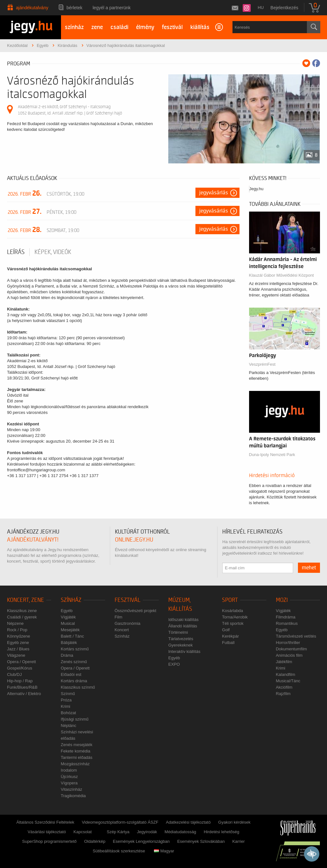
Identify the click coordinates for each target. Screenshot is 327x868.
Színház (71, 600)
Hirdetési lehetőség (221, 832)
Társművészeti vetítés (296, 636)
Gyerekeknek (181, 645)
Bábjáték (69, 643)
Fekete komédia (76, 751)
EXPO (174, 664)
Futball (228, 643)
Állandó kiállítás (183, 626)
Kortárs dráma (74, 681)
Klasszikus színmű (78, 687)
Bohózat (68, 713)
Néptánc (68, 726)
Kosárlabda (232, 611)
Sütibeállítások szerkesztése (119, 851)
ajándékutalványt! (33, 540)
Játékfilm (284, 662)
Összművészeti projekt (136, 611)
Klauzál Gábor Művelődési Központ (281, 275)
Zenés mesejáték (76, 745)
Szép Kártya (118, 832)
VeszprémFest (262, 364)
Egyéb (67, 611)
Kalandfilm (286, 674)
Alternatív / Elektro (24, 694)
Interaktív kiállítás (184, 651)
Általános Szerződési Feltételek (45, 822)
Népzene (15, 623)
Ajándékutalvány (32, 8)
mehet (309, 568)
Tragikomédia (73, 796)
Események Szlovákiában (201, 841)
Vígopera (69, 783)
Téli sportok (233, 623)
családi (119, 27)
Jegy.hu (257, 189)
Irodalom (69, 770)
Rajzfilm (283, 694)
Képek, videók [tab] (53, 252)
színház (74, 27)
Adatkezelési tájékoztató (188, 822)
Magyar (164, 851)
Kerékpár (230, 636)
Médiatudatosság (180, 832)
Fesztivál (128, 600)
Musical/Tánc (288, 681)
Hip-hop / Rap (20, 681)
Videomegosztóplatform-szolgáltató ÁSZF (120, 822)
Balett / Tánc (72, 636)
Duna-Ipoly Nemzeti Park (272, 455)
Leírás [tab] (16, 252)
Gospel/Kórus (20, 668)
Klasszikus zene (22, 611)
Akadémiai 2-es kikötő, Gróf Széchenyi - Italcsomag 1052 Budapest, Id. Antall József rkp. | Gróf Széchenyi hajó (70, 110)
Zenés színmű (74, 662)
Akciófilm (284, 687)
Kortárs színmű (75, 649)
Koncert (122, 630)
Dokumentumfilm (292, 649)
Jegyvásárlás (214, 193)
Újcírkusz (69, 777)
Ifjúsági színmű (75, 719)
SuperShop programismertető (49, 841)
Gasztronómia (128, 623)
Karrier (238, 841)
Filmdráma (286, 617)
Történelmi (178, 632)
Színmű (68, 694)
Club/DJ (14, 674)
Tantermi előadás (76, 757)
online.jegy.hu (134, 540)
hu (261, 7)
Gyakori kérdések (234, 822)
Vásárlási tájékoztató (47, 832)
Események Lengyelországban (141, 841)
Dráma (67, 655)
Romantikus (287, 623)
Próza (66, 700)
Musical (68, 623)
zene (97, 27)
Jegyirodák (147, 832)
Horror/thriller (288, 643)
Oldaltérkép (95, 841)
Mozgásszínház (75, 764)
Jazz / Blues (18, 649)
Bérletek (74, 8)
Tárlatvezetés (181, 639)
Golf (226, 630)
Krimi (65, 706)
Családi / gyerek (22, 617)
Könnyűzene (19, 636)
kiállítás (200, 27)
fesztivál (172, 27)
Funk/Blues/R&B (22, 687)
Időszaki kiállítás (183, 620)
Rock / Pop (17, 630)
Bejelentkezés (284, 8)
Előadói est (71, 674)
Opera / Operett (21, 662)
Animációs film (289, 655)
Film (119, 617)
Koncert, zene (26, 600)
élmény (145, 27)
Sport (230, 600)
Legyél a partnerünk (112, 8)
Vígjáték (68, 617)
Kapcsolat (83, 832)
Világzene (16, 655)
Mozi (282, 600)
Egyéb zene (18, 643)
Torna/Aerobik (235, 617)
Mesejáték (70, 630)
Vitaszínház (71, 789)
